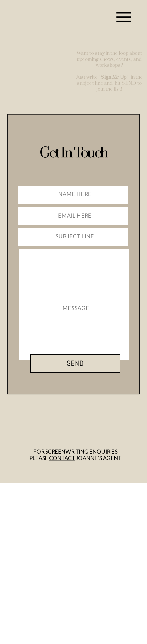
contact (62, 458)
